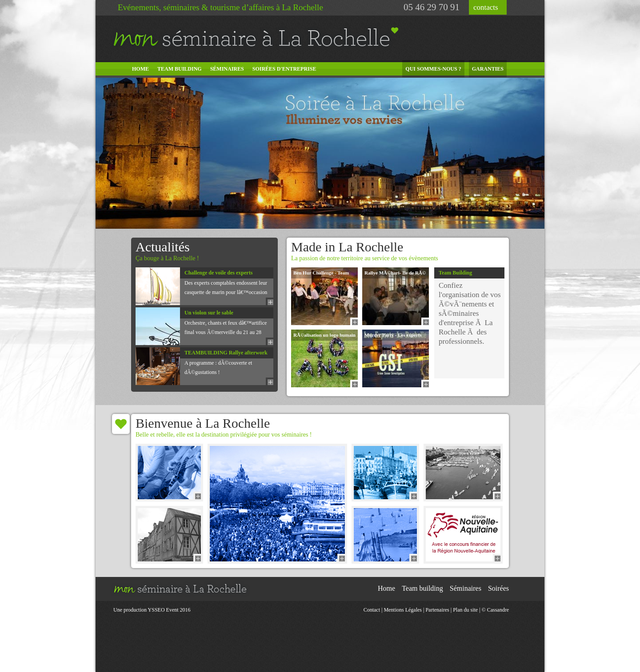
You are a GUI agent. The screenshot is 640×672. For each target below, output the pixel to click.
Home (140, 69)
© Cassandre (495, 610)
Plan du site (465, 610)
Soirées (498, 588)
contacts (486, 7)
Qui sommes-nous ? (433, 69)
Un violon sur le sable (209, 313)
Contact (372, 610)
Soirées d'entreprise (284, 69)
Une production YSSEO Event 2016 (152, 610)
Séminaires (227, 69)
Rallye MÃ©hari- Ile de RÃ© (395, 273)
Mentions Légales (403, 610)
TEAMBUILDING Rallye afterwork (226, 353)
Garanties (488, 69)
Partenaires (437, 610)
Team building (180, 69)
